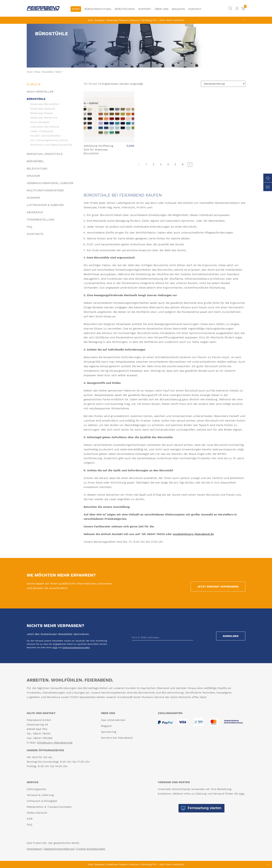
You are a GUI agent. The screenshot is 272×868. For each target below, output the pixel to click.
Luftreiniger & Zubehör (45, 205)
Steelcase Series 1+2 (44, 118)
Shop (76, 9)
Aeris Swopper (40, 122)
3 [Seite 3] (161, 164)
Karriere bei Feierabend (117, 738)
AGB (55, 648)
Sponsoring (109, 732)
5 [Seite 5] (175, 164)
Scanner (33, 198)
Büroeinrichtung (98, 9)
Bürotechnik (125, 9)
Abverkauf (35, 212)
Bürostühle (48, 72)
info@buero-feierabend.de (55, 743)
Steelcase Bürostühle (45, 104)
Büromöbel (35, 161)
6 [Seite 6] (183, 164)
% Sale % (34, 84)
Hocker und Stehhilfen (45, 136)
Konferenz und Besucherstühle (51, 145)
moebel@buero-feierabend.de (193, 534)
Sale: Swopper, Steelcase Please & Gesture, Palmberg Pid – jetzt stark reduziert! (136, 20)
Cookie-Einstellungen (91, 849)
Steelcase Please (41, 113)
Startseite (35, 234)
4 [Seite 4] (168, 164)
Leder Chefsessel (42, 131)
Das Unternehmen (113, 720)
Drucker (33, 176)
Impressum (34, 849)
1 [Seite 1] (146, 164)
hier (242, 794)
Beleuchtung (37, 168)
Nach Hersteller (40, 92)
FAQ (29, 227)
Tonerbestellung (41, 220)
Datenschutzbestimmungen (76, 648)
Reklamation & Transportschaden (49, 807)
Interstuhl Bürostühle (45, 127)
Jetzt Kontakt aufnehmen (218, 587)
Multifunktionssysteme (45, 190)
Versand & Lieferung (40, 795)
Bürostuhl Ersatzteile (45, 154)
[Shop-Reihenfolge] (223, 84)
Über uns (161, 9)
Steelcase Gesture (42, 108)
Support (145, 9)
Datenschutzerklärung (59, 849)
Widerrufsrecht (37, 813)
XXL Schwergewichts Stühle (49, 140)
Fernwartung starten (204, 808)
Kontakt (195, 9)
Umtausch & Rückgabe (42, 801)
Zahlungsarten (37, 789)
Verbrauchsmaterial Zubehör (50, 183)
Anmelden (230, 636)
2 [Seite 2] (153, 164)
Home (30, 72)
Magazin (178, 9)
